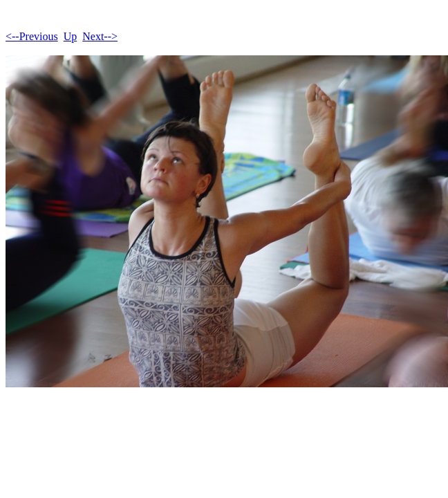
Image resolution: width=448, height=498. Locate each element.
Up (71, 36)
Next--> (100, 36)
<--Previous (32, 36)
